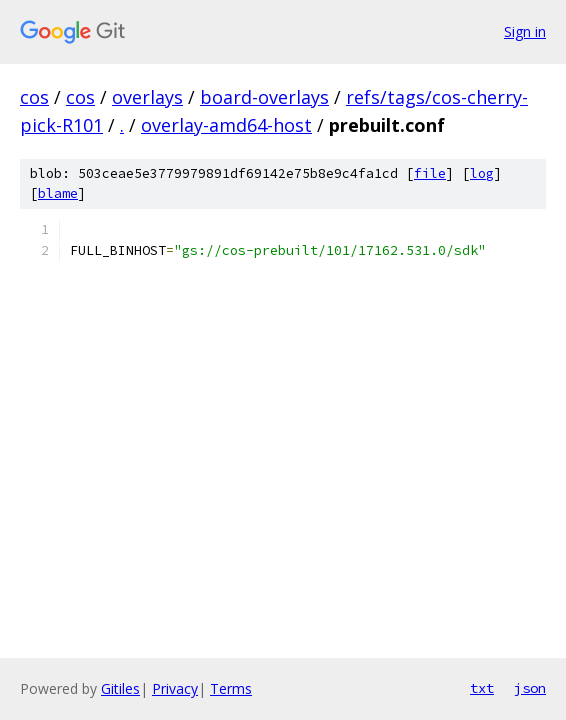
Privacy (175, 688)
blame (58, 193)
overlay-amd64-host (226, 125)
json (530, 688)
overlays (147, 97)
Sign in (525, 31)
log (482, 173)
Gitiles (120, 688)
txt (482, 688)
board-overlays (264, 97)
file (430, 173)
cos (34, 97)
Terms (231, 688)
